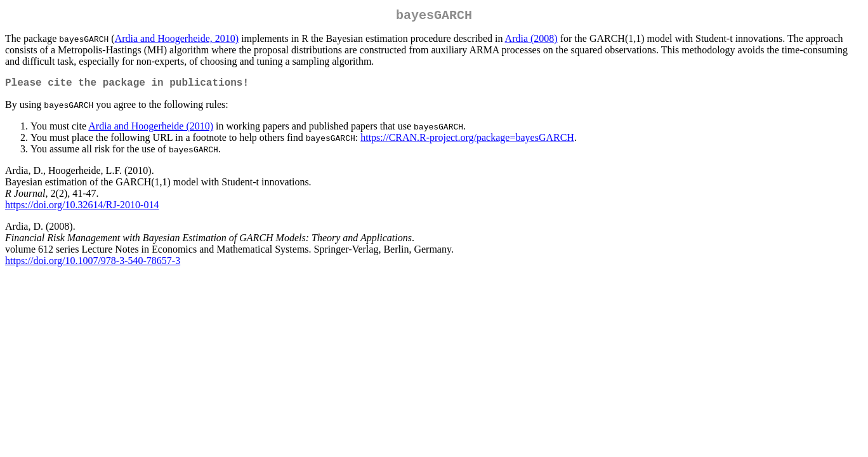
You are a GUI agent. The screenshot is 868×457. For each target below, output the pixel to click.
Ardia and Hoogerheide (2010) (151, 131)
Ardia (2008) (531, 41)
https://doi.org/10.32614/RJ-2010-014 (82, 210)
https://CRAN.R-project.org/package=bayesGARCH (467, 142)
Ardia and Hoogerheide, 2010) (177, 41)
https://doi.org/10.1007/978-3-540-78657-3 (93, 266)
